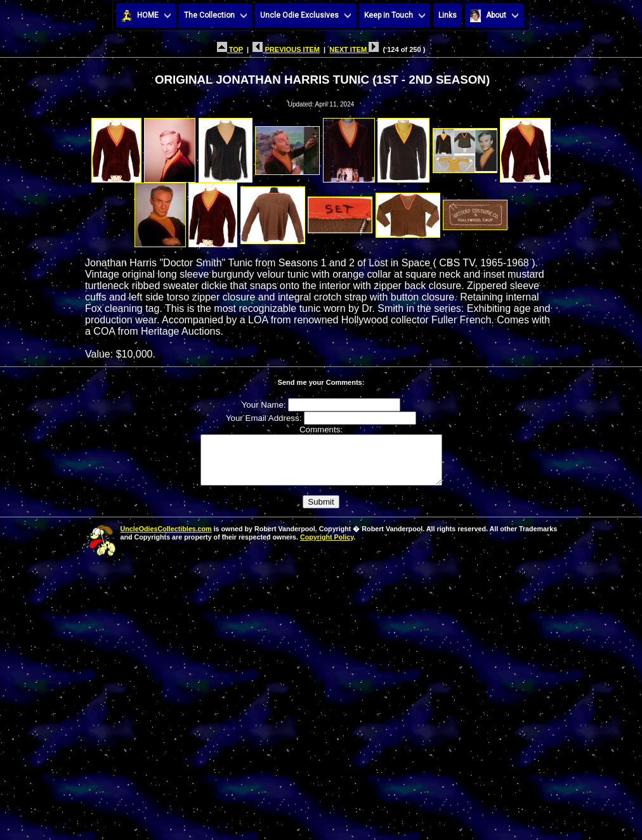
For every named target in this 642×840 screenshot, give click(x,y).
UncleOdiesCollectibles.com (166, 538)
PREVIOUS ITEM (286, 49)
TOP (230, 49)
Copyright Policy (327, 546)
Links (448, 15)
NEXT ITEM (354, 49)
